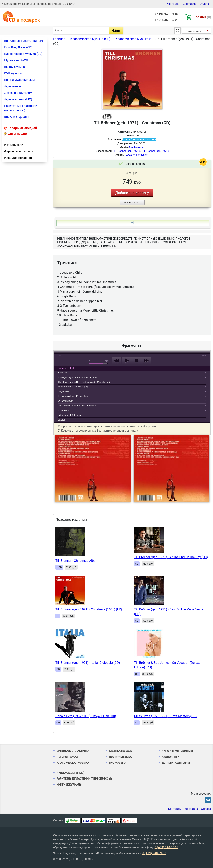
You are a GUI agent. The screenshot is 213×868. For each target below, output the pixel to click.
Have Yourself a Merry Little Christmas (77, 406)
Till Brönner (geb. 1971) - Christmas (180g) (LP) (89, 609)
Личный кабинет (196, 31)
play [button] (132, 325)
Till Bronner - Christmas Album (77, 561)
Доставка (189, 4)
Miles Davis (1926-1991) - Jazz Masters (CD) (166, 716)
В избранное (132, 202)
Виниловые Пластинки (73, 751)
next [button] (146, 361)
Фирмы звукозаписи (19, 151)
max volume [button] (107, 361)
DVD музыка (13, 73)
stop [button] (136, 361)
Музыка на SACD (16, 60)
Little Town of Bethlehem (70, 415)
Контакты (173, 4)
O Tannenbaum (66, 401)
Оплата (204, 4)
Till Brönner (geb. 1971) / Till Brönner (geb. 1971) (141, 151)
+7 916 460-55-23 (166, 20)
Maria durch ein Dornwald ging (73, 387)
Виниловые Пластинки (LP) (24, 41)
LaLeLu (62, 420)
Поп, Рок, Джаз (67, 757)
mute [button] (90, 361)
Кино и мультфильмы (19, 80)
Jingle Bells (64, 391)
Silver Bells (63, 410)
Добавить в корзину (132, 193)
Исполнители (14, 145)
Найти (116, 31)
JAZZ (129, 155)
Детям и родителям (18, 93)
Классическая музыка (73, 763)
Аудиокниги (13, 86)
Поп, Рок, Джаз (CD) (18, 47)
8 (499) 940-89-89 (167, 847)
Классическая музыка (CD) (23, 54)
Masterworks (137, 147)
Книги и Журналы (17, 117)
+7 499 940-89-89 (166, 14)
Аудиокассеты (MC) (18, 99)
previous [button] (117, 361)
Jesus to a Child (66, 368)
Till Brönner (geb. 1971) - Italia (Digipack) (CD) (88, 663)
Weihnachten (141, 155)
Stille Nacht (64, 373)
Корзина (202, 17)
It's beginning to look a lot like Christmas (78, 377)
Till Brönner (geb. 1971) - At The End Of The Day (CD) (171, 557)
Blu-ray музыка (15, 67)
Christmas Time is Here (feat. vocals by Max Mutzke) (84, 382)
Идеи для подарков (18, 158)
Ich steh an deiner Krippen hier (73, 396)
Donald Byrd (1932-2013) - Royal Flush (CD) (86, 716)
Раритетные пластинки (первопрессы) (21, 108)
